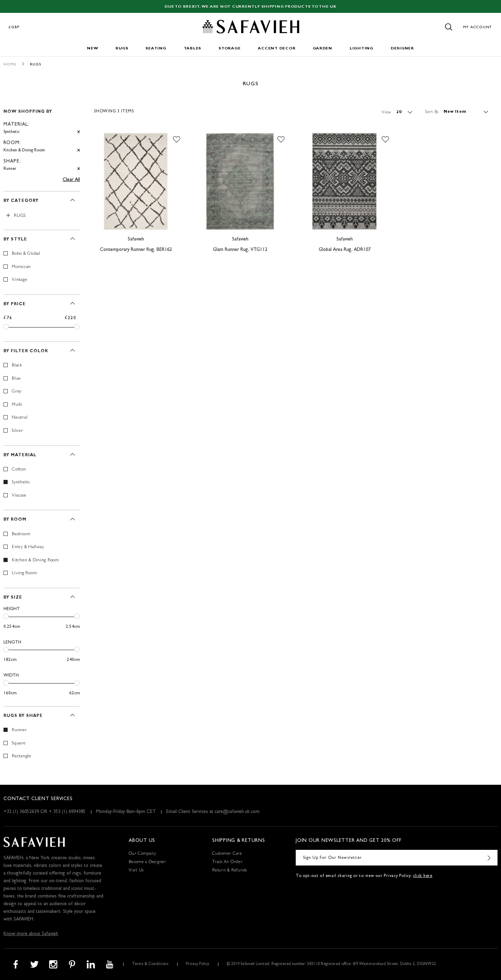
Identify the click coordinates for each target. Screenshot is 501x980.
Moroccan (21, 267)
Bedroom (21, 534)
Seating (156, 49)
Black (17, 366)
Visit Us (136, 871)
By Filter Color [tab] (26, 351)
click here (423, 876)
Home (10, 65)
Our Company (142, 854)
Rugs (122, 49)
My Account (478, 27)
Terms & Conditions (150, 964)
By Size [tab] (13, 598)
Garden (323, 49)
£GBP (14, 27)
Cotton (19, 470)
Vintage (19, 280)
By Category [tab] (21, 201)
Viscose (19, 496)
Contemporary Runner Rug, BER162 (136, 250)
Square (19, 744)
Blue (16, 379)
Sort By (432, 112)
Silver (18, 431)
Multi (17, 405)
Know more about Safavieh (31, 934)
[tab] (42, 137)
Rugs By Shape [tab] (23, 716)
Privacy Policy (197, 964)
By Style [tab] (15, 240)
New (93, 49)
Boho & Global (26, 254)
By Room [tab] (15, 520)
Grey (17, 392)
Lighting (361, 49)
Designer (402, 49)
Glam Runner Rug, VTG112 (240, 250)
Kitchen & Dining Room (35, 560)
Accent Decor (277, 49)
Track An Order (228, 862)
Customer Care (227, 854)
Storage (229, 49)
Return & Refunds (230, 871)
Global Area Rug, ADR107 (345, 250)
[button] (177, 140)
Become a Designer (148, 862)
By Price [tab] (15, 305)
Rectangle (22, 756)
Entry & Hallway (28, 547)
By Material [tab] (20, 456)
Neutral (20, 418)
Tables (193, 49)
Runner (19, 730)
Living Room (24, 573)
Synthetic (21, 483)
